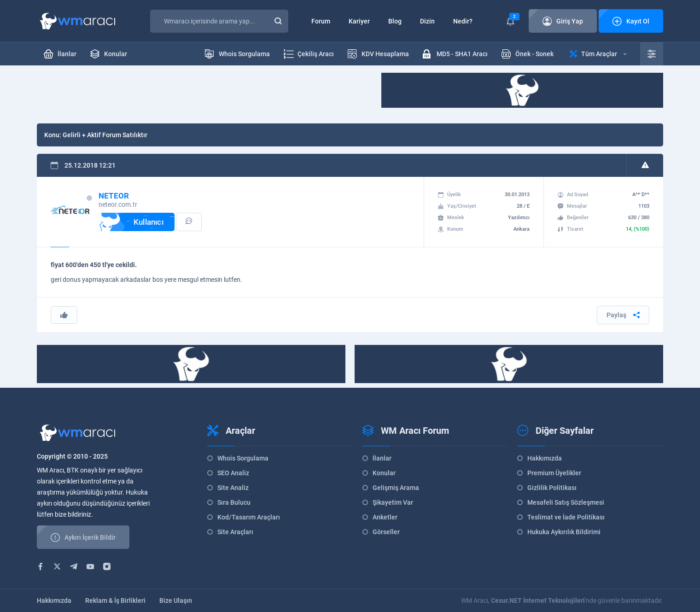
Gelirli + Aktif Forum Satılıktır (105, 135)
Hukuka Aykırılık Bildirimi (564, 532)
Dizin (427, 21)
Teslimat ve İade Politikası (566, 517)
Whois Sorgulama (243, 458)
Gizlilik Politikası (552, 488)
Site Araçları (235, 532)
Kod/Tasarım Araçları (249, 517)
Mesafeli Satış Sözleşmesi (566, 502)
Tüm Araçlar (598, 54)
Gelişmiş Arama (396, 488)
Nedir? (463, 21)
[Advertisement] (204, 93)
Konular (384, 473)
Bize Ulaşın (176, 600)
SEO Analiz (233, 473)
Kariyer (359, 21)
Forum (321, 21)
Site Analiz (233, 488)
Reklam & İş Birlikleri (115, 600)
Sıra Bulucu (234, 502)
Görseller (386, 532)
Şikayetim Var (393, 502)
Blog (395, 21)
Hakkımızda (545, 458)
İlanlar (382, 458)
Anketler (385, 517)
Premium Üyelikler (554, 473)
